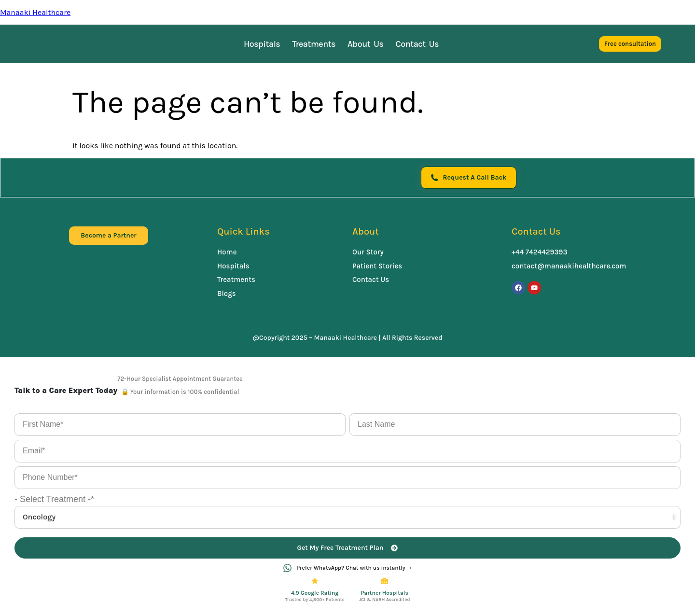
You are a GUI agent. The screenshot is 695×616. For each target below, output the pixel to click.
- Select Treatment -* (54, 500)
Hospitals (262, 44)
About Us (365, 44)
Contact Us (417, 44)
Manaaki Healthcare (35, 12)
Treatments (314, 44)
